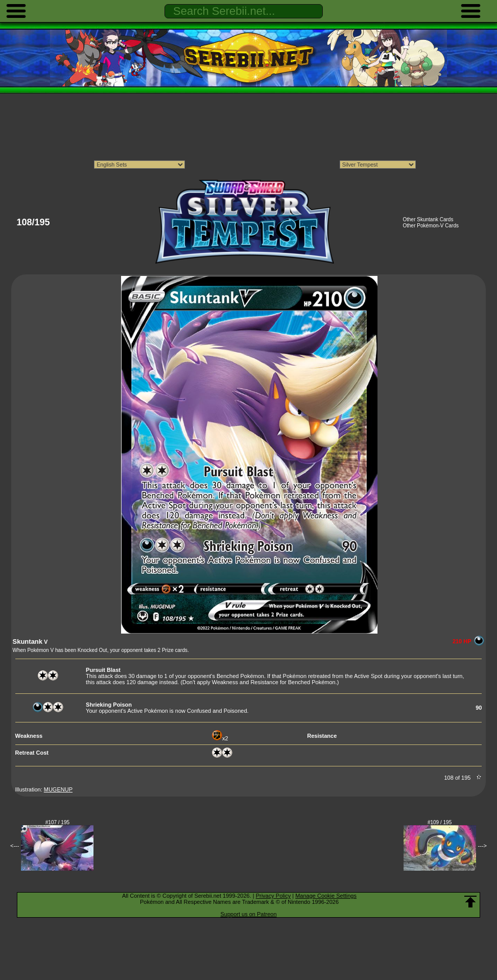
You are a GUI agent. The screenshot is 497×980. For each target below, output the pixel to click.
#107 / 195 (57, 822)
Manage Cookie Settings (326, 896)
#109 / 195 (440, 822)
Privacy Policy (273, 896)
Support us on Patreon (248, 914)
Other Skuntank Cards (428, 219)
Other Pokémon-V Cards (431, 226)
